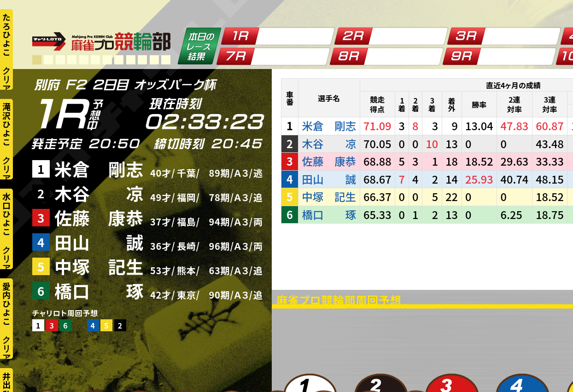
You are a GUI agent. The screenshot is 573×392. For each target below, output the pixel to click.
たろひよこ (6, 35)
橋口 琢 (99, 291)
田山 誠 (99, 242)
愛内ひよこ (6, 304)
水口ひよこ (6, 214)
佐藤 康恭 (99, 217)
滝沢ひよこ (6, 124)
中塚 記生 (99, 266)
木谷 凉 (99, 193)
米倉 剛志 (99, 169)
